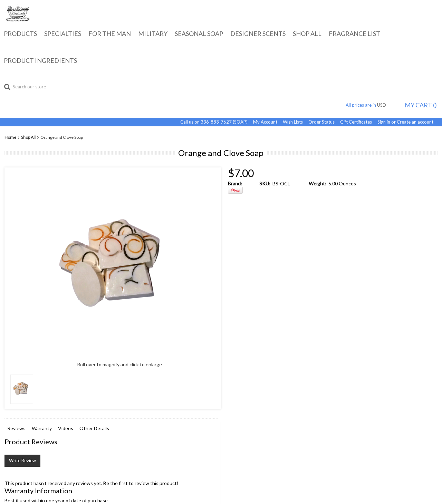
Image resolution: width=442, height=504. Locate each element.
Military (153, 33)
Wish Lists (293, 122)
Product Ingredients (40, 60)
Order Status (321, 122)
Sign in (384, 122)
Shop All (307, 33)
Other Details (94, 428)
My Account (265, 122)
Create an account (415, 122)
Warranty (42, 428)
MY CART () (421, 105)
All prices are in (369, 105)
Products (20, 33)
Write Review (22, 461)
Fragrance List (354, 33)
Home (10, 137)
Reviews (16, 428)
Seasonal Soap (199, 33)
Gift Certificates (356, 122)
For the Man (110, 33)
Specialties (63, 33)
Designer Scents (258, 33)
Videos (66, 428)
